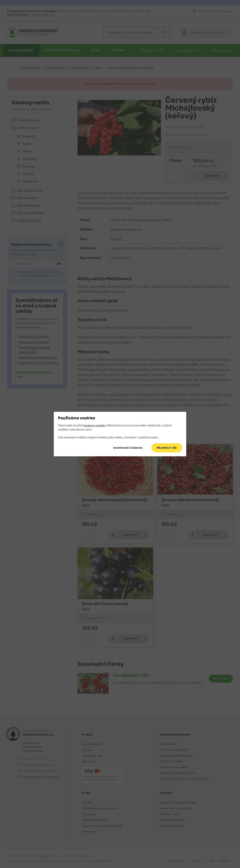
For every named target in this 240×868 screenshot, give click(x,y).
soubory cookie (94, 425)
